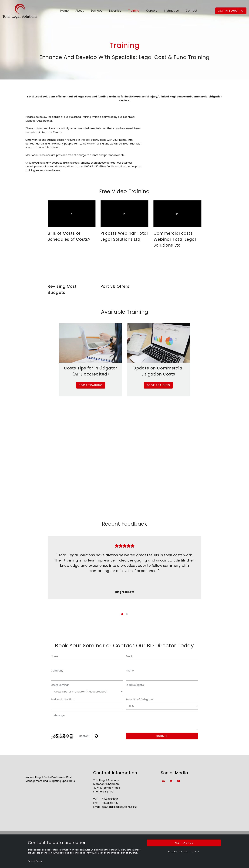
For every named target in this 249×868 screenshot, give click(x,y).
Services (96, 11)
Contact (191, 11)
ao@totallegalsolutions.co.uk (119, 807)
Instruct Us (171, 11)
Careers (152, 11)
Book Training (91, 385)
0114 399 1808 (110, 799)
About (80, 11)
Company (57, 671)
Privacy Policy (35, 861)
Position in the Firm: (63, 699)
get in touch (231, 11)
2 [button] (127, 614)
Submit (162, 736)
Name (55, 656)
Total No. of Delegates (140, 699)
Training (134, 11)
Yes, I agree (184, 843)
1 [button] (122, 614)
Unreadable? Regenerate (96, 736)
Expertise (115, 11)
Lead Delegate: (135, 685)
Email (129, 656)
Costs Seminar (60, 685)
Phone (130, 671)
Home (64, 11)
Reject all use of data (184, 852)
